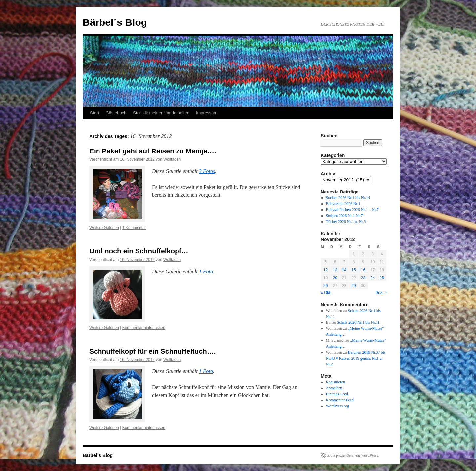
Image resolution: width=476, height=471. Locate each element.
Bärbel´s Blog (115, 22)
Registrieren (336, 382)
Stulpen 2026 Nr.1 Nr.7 (344, 216)
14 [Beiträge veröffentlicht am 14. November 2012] (344, 270)
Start (94, 113)
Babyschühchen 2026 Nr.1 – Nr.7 (352, 210)
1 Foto (206, 271)
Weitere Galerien (104, 228)
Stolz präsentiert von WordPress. (353, 455)
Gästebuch (116, 113)
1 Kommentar (134, 228)
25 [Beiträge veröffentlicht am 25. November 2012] (382, 278)
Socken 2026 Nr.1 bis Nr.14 (348, 198)
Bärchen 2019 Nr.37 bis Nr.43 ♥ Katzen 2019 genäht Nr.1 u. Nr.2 (356, 358)
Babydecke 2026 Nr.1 (343, 204)
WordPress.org (337, 406)
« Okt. (326, 293)
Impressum (207, 113)
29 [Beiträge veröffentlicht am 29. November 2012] (354, 286)
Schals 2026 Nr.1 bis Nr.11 (358, 322)
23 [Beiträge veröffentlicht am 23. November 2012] (363, 278)
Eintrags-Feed (337, 394)
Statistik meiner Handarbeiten (161, 113)
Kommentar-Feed (340, 400)
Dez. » (381, 293)
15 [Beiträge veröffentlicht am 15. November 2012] (354, 270)
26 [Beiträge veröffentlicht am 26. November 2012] (325, 286)
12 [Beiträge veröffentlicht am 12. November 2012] (325, 270)
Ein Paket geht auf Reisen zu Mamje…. (153, 151)
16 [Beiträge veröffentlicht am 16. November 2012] (363, 270)
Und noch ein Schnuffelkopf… (139, 251)
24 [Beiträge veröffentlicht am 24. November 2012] (372, 278)
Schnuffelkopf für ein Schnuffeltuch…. (153, 351)
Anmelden (334, 388)
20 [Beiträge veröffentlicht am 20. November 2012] (335, 278)
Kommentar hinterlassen (144, 328)
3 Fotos (207, 171)
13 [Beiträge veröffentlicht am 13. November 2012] (335, 270)
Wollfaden (172, 159)
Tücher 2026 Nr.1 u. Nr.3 (346, 222)
